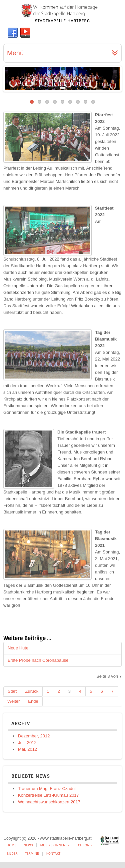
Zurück (32, 691)
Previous (10, 77)
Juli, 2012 (27, 743)
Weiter (13, 701)
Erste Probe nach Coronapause (38, 660)
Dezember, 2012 (34, 736)
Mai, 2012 (27, 749)
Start (12, 691)
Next (115, 77)
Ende (33, 701)
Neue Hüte (18, 648)
